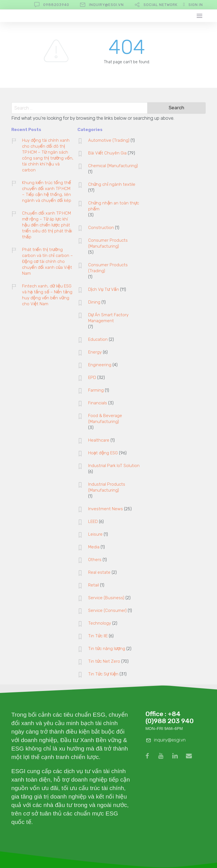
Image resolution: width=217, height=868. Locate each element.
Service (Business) (106, 598)
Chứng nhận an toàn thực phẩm (114, 206)
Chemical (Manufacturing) (113, 166)
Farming (96, 390)
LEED (93, 522)
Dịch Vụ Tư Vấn (104, 289)
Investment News (106, 509)
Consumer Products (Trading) (108, 268)
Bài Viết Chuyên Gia (107, 153)
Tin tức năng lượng (107, 649)
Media (94, 547)
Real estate (99, 572)
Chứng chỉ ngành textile (112, 184)
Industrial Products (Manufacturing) (107, 487)
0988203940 (56, 5)
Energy (95, 352)
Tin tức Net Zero (104, 661)
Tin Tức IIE (98, 636)
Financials (98, 403)
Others (95, 560)
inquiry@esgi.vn (106, 5)
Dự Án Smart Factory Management (108, 318)
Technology (100, 623)
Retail (94, 585)
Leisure (95, 534)
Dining (94, 302)
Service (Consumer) (107, 610)
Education (98, 339)
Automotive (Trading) (109, 140)
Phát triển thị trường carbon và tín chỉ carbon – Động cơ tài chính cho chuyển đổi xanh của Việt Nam (47, 261)
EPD (92, 378)
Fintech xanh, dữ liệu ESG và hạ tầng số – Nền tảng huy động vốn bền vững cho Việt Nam (47, 295)
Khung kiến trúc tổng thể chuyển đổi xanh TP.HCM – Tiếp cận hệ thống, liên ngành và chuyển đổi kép (47, 192)
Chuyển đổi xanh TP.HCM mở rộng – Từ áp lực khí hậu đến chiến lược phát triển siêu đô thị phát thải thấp (47, 225)
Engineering (100, 365)
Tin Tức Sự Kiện (103, 674)
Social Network (160, 5)
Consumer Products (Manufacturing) (108, 243)
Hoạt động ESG (103, 453)
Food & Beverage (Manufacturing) (105, 419)
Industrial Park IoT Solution (114, 466)
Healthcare (99, 440)
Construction (101, 228)
